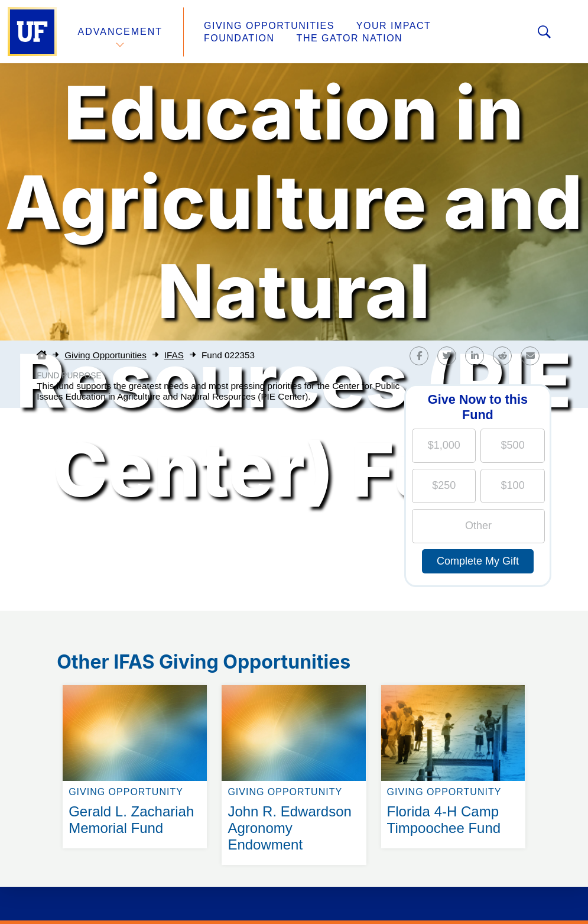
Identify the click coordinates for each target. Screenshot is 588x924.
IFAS (174, 355)
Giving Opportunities (269, 26)
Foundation (239, 38)
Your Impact (394, 26)
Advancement (121, 32)
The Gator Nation (350, 38)
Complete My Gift (478, 561)
